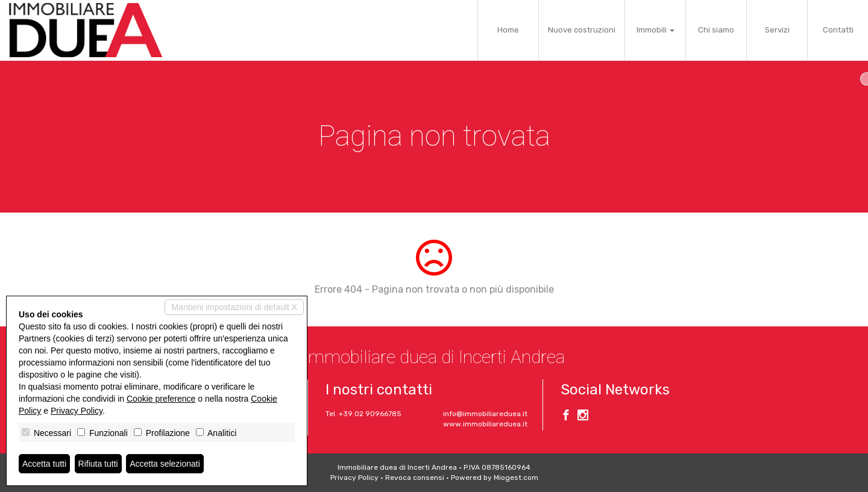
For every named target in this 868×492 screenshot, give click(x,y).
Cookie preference (161, 399)
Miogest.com (516, 478)
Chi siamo (716, 30)
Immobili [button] (656, 30)
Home (508, 30)
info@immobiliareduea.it (485, 414)
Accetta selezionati (165, 464)
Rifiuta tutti (98, 464)
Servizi (777, 30)
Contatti (838, 30)
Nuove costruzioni (582, 30)
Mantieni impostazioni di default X (234, 307)
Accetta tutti (44, 464)
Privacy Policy (354, 478)
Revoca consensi (415, 478)
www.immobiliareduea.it (485, 424)
